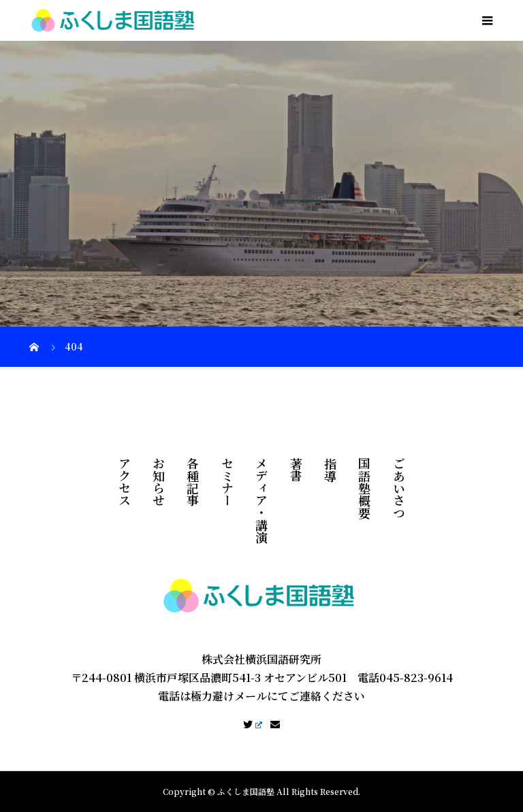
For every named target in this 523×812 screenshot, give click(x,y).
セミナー (227, 482)
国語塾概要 (364, 488)
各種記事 (193, 482)
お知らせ (159, 482)
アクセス (125, 482)
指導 (330, 470)
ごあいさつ (399, 488)
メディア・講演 (261, 500)
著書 (296, 470)
